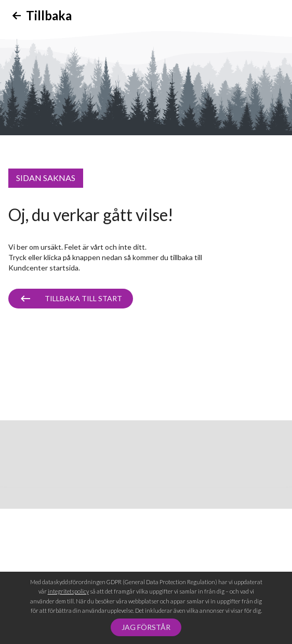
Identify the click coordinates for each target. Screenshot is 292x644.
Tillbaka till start (83, 298)
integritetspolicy (68, 591)
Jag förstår (146, 627)
